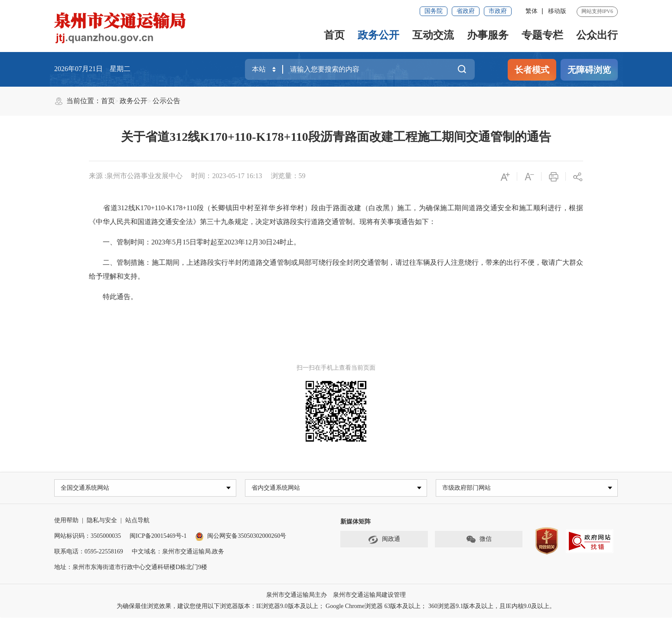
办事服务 (488, 35)
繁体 (532, 11)
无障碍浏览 (589, 70)
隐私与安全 (102, 521)
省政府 (466, 11)
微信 (479, 540)
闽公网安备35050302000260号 (241, 537)
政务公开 (378, 35)
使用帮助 (66, 521)
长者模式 (532, 70)
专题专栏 (542, 35)
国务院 (434, 11)
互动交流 (433, 35)
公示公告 (166, 101)
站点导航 (137, 521)
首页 (334, 35)
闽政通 (384, 540)
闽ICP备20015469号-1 (158, 537)
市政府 (498, 11)
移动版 (557, 11)
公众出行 (597, 35)
